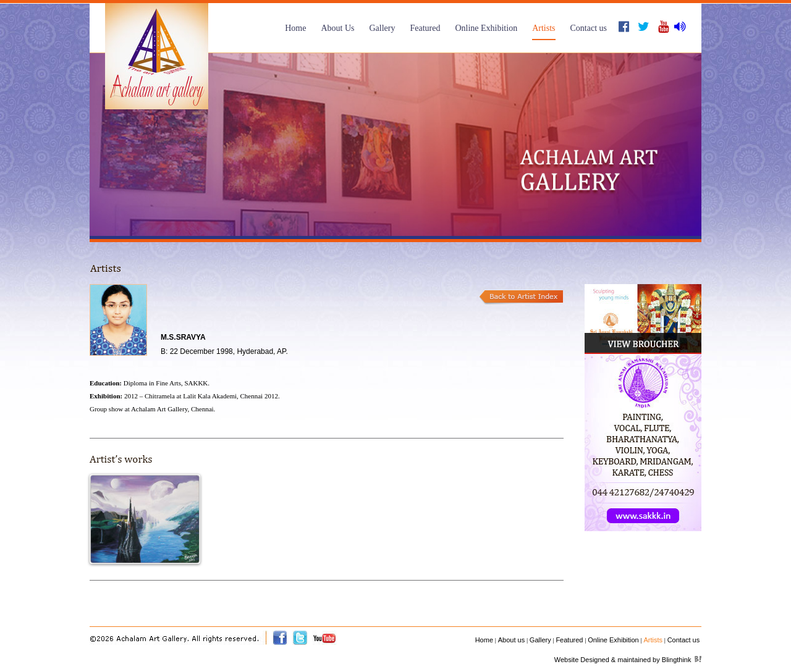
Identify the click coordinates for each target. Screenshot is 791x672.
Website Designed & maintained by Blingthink (623, 660)
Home (295, 28)
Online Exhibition (486, 28)
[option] (395, 145)
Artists (544, 28)
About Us (337, 28)
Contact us (589, 28)
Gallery (382, 28)
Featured (425, 28)
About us (511, 640)
